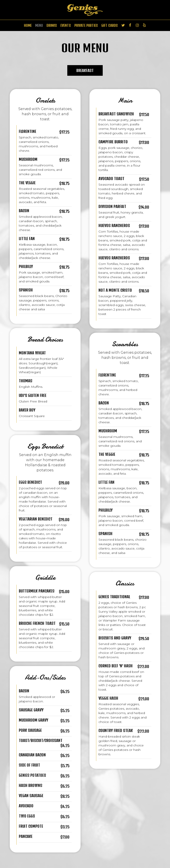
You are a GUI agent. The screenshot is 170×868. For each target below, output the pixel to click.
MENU (39, 25)
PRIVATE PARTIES (86, 25)
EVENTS (66, 25)
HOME (28, 25)
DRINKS (52, 25)
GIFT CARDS (110, 25)
